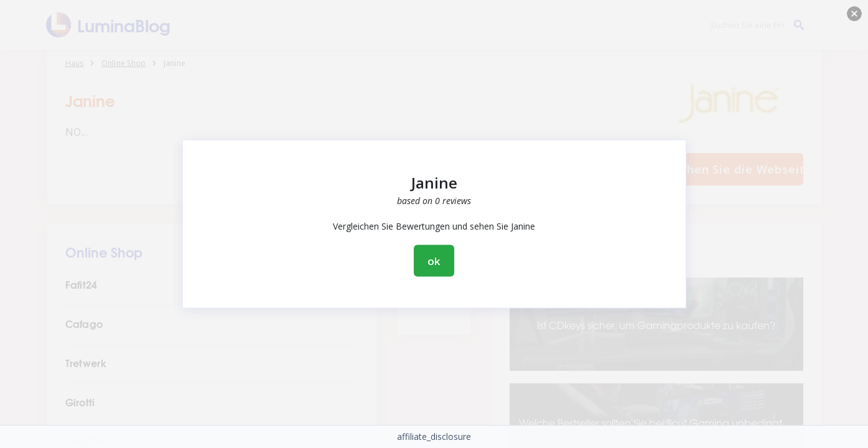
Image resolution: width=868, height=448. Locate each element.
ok (434, 261)
